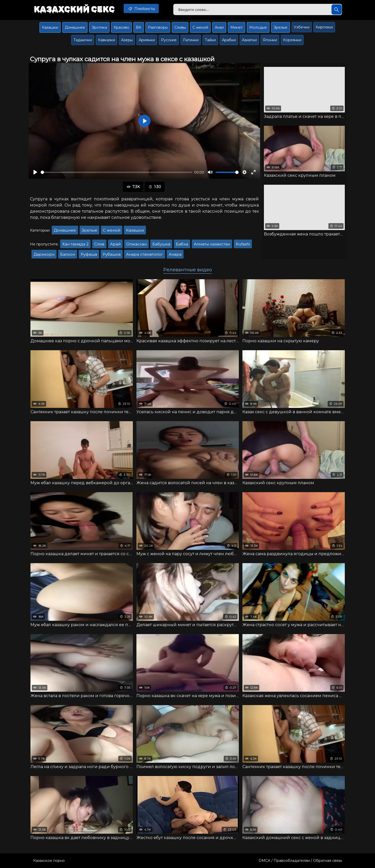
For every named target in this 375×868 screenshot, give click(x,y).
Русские (169, 40)
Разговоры (158, 27)
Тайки (210, 40)
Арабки (229, 40)
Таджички (83, 40)
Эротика (99, 27)
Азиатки (249, 40)
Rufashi (243, 244)
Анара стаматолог (145, 254)
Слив (99, 244)
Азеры (127, 40)
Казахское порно (49, 861)
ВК (139, 27)
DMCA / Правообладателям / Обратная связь (300, 861)
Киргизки (324, 27)
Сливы (180, 27)
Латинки (191, 40)
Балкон (68, 254)
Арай (115, 244)
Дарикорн (44, 254)
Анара (175, 254)
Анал (219, 27)
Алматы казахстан (212, 244)
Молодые (258, 27)
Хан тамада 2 (75, 244)
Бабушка (161, 244)
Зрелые (281, 27)
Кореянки (292, 40)
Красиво (121, 27)
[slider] (116, 172)
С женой (200, 27)
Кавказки (106, 40)
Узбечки (302, 27)
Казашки (50, 27)
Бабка (182, 244)
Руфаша (89, 254)
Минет (237, 27)
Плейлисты (141, 8)
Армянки (147, 40)
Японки (270, 40)
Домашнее (75, 27)
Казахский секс (74, 9)
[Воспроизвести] (35, 172)
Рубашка (112, 254)
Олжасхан (136, 244)
